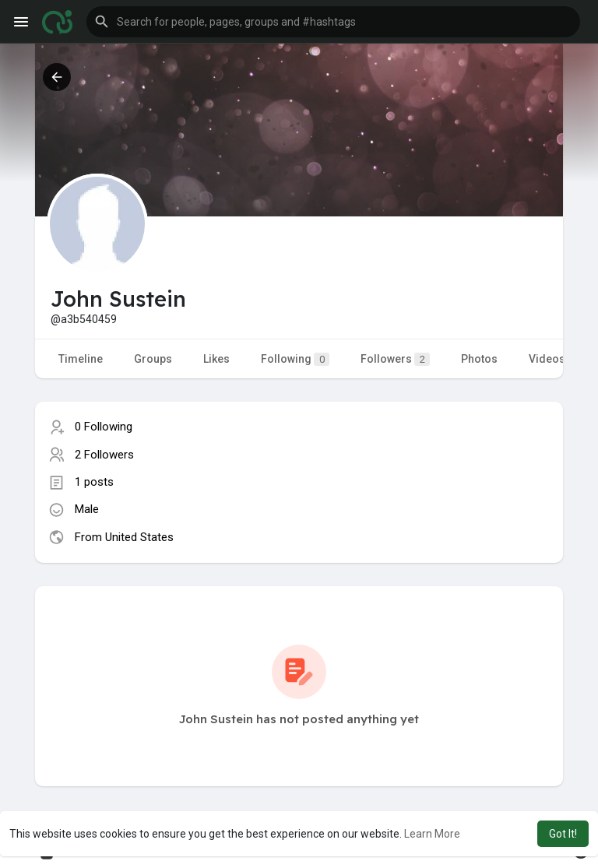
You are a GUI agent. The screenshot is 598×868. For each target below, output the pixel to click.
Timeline (81, 359)
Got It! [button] (563, 834)
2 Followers (104, 455)
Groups (153, 359)
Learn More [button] (432, 834)
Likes (216, 359)
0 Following (104, 427)
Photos (479, 359)
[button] (333, 22)
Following (295, 359)
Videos (547, 359)
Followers (395, 359)
